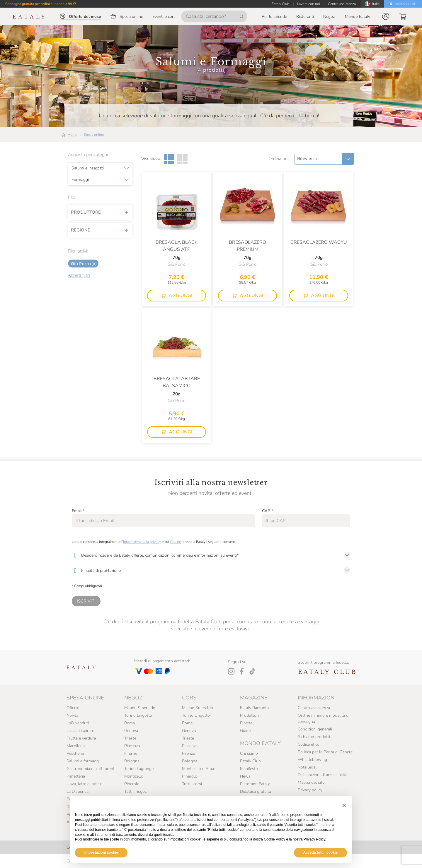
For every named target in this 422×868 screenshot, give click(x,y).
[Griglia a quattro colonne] (182, 159)
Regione (100, 230)
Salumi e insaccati (88, 168)
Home (72, 135)
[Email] (163, 521)
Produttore (100, 212)
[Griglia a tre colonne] (169, 159)
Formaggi (80, 180)
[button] (386, 16)
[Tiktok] (252, 671)
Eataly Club (208, 622)
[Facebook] (242, 671)
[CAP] (306, 521)
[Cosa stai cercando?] (214, 16)
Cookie (175, 542)
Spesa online (94, 135)
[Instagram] (231, 671)
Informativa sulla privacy (142, 542)
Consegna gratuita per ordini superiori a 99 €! (41, 4)
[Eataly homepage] (29, 17)
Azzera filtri (79, 275)
